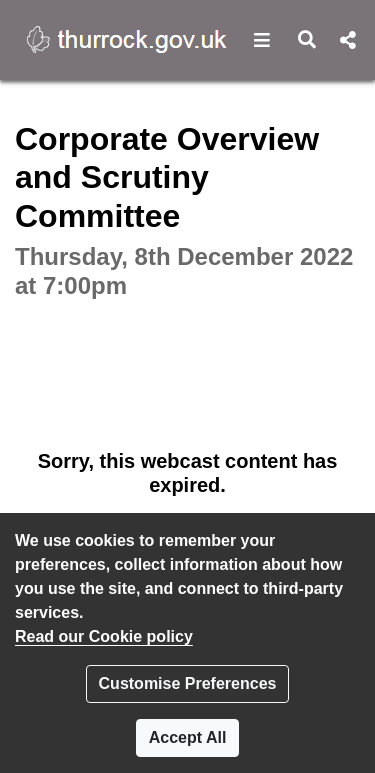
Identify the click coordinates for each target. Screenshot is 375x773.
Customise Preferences (188, 683)
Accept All (188, 737)
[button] (262, 40)
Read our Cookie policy (104, 636)
